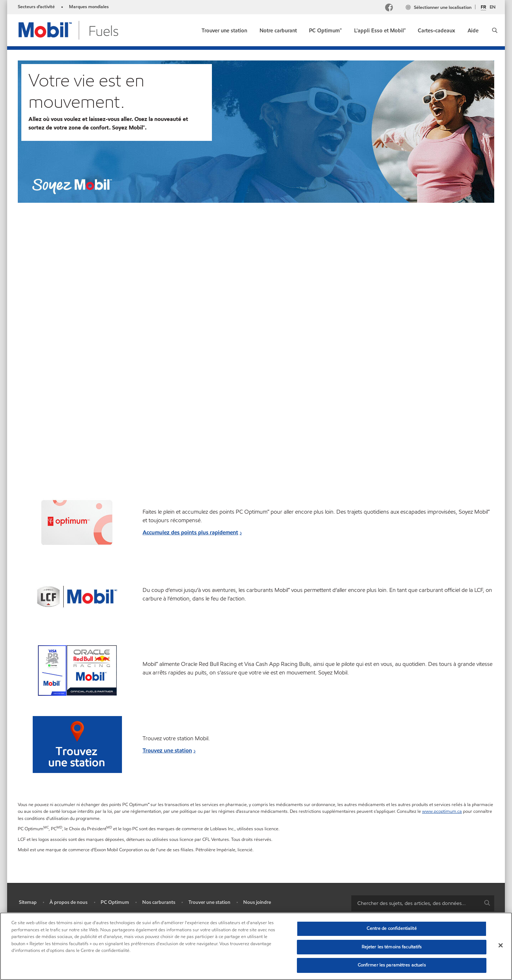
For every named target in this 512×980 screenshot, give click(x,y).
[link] (224, 29)
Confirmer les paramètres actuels (392, 965)
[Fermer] (501, 945)
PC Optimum (115, 902)
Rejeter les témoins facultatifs (392, 947)
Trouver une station (209, 902)
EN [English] (493, 7)
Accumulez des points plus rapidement (190, 532)
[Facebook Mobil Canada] (390, 8)
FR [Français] (483, 7)
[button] (495, 30)
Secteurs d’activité (36, 7)
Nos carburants (159, 902)
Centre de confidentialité (391, 928)
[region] (256, 946)
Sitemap (28, 902)
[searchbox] (416, 903)
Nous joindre (257, 902)
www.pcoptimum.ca (442, 811)
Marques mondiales (89, 7)
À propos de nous (68, 902)
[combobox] (423, 903)
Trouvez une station (167, 750)
